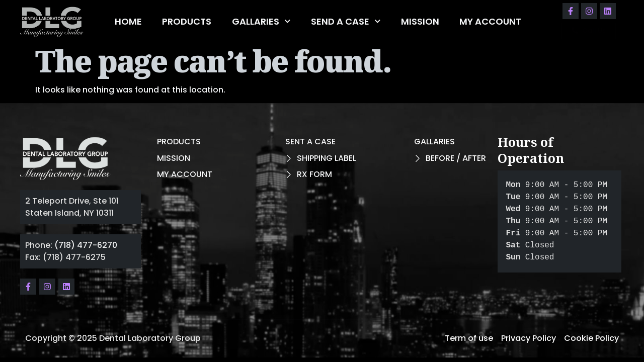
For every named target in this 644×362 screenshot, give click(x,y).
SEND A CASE (346, 21)
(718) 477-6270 (86, 245)
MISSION (420, 21)
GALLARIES (261, 21)
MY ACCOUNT (490, 21)
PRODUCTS (187, 21)
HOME (128, 21)
